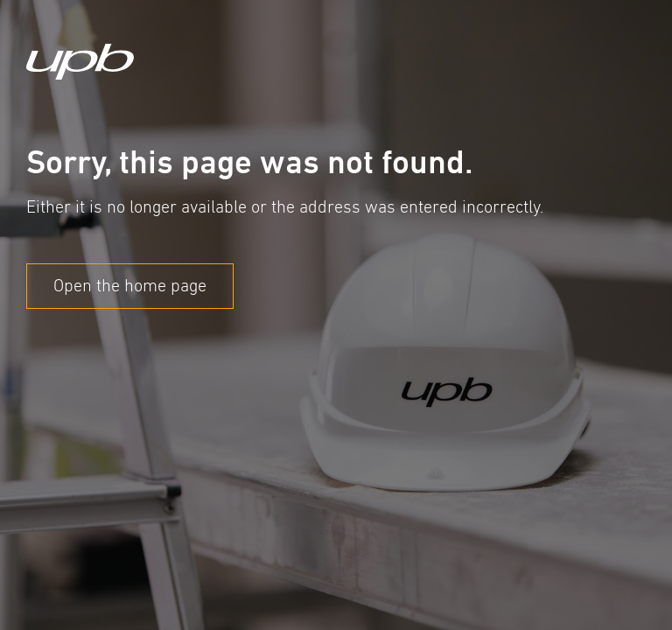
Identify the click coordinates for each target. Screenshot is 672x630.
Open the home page (130, 286)
